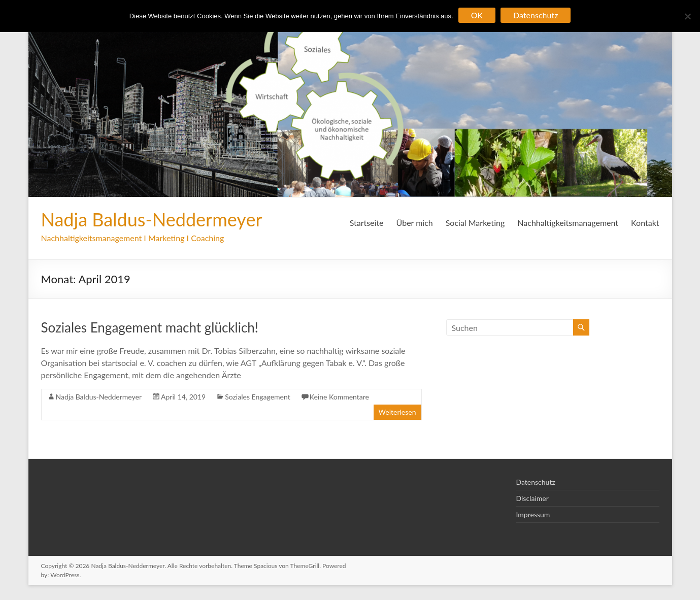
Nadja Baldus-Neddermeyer (152, 219)
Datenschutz (536, 482)
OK (477, 15)
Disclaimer (532, 498)
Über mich (415, 223)
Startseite (367, 223)
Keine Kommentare (339, 397)
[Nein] (687, 16)
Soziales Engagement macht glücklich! (150, 327)
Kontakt (645, 223)
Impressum (533, 514)
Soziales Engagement (257, 397)
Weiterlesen (397, 412)
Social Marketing (475, 223)
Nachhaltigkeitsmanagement (568, 223)
